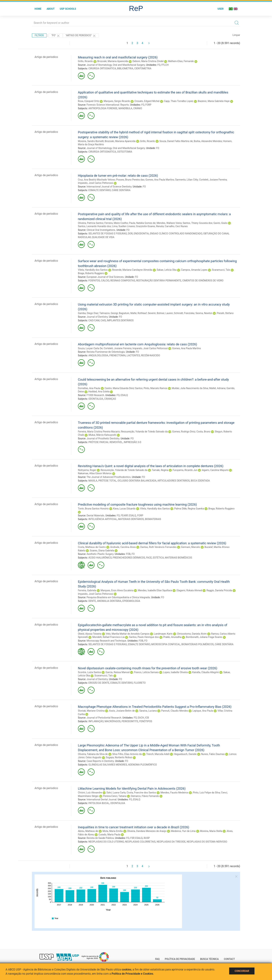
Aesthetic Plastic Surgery (100, 554)
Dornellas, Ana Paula (89, 388)
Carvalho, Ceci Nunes (176, 226)
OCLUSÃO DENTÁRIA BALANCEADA (137, 481)
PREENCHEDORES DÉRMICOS (129, 558)
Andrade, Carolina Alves (123, 547)
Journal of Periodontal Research (104, 718)
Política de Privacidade (180, 959)
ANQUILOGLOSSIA (98, 355)
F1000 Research (95, 395)
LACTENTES (133, 355)
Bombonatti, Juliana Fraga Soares (204, 637)
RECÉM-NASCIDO (150, 355)
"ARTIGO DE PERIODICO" (81, 36)
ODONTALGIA (96, 399)
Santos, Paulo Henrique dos (144, 637)
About (51, 9)
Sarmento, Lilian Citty (187, 180)
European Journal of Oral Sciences (105, 277)
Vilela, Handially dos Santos (93, 270)
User (221, 9)
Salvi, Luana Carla (116, 793)
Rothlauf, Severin (147, 313)
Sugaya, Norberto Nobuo (119, 757)
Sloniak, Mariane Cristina (91, 711)
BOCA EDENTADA (200, 481)
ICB (147, 718)
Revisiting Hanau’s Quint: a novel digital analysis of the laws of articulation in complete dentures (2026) (151, 466)
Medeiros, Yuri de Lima (183, 831)
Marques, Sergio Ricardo (117, 101)
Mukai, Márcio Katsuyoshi (103, 435)
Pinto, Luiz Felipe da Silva (206, 793)
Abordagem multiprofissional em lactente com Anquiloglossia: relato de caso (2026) (137, 344)
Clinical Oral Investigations (101, 230)
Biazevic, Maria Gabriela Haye (214, 101)
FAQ (157, 959)
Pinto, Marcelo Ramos (155, 388)
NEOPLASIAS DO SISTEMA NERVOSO (207, 842)
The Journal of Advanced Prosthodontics (109, 477)
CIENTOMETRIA (143, 68)
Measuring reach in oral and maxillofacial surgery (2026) (118, 57)
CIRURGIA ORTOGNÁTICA (102, 68)
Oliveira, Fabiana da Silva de (93, 754)
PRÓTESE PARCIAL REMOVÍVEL (106, 442)
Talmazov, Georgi (109, 313)
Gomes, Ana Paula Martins (160, 180)
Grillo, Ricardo (85, 61)
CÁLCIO (105, 281)
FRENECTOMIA (117, 355)
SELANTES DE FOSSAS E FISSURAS (108, 234)
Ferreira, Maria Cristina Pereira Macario (99, 432)
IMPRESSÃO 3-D (132, 442)
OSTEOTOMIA (125, 152)
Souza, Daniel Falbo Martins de (176, 141)
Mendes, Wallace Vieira (169, 223)
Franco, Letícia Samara (146, 672)
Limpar (236, 35)
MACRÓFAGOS (113, 721)
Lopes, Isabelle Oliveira (175, 672)
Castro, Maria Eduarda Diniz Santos (124, 388)
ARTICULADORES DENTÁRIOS (174, 481)
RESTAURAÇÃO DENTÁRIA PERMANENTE (159, 281)
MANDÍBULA (125, 108)
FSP (132, 838)
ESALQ (124, 395)
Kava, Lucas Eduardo (124, 509)
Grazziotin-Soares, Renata (150, 226)
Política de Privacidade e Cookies (132, 974)
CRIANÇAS (110, 399)
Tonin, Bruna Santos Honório (93, 509)
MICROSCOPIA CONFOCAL (166, 644)
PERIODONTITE (130, 721)
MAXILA (93, 481)
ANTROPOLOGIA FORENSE (103, 108)
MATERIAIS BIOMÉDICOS (179, 558)
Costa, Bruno (203, 432)
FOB (128, 554)
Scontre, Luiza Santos (90, 672)
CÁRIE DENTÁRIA (121, 190)
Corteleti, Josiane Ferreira (213, 180)
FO (159, 65)
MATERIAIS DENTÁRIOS (131, 519)
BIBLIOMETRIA (125, 68)
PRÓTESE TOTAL (107, 481)
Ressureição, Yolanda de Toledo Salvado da (144, 432)
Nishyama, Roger (87, 470)
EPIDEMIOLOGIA (131, 601)
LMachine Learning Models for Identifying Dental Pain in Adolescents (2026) (132, 788)
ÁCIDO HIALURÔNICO (100, 558)
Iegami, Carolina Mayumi (215, 470)
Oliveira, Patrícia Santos (91, 223)
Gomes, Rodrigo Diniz (184, 432)
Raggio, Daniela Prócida (219, 590)
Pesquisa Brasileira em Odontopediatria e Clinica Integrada (118, 597)
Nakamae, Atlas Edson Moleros (95, 473)
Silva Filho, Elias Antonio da (127, 754)
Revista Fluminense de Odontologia (106, 352)
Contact (229, 959)
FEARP (124, 515)
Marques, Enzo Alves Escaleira (117, 590)
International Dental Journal (101, 800)
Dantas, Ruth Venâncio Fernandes (158, 547)
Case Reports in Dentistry (100, 761)
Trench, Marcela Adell (158, 754)
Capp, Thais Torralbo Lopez (179, 101)
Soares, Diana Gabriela (102, 551)
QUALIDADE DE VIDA (103, 237)
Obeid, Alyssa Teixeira (90, 634)
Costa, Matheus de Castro (92, 547)
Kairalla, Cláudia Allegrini (205, 672)
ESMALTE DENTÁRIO (100, 190)
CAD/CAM (94, 320)
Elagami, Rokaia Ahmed (189, 590)
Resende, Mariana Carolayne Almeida (132, 270)
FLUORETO (140, 683)
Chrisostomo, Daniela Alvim (192, 634)
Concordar (242, 971)
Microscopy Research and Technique (106, 641)
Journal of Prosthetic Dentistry (103, 439)
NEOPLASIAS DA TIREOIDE (171, 842)
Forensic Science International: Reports (108, 105)
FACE (149, 558)
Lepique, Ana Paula (203, 711)
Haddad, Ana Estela (99, 392)
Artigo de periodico (46, 57)
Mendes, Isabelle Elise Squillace (155, 590)
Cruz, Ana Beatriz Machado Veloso (96, 180)
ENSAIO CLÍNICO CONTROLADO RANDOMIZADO (176, 234)
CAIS (103, 320)
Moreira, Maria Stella (211, 831)
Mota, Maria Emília (113, 831)
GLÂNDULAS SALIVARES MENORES (108, 765)
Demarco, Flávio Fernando (145, 796)
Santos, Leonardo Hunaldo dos (94, 226)
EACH (141, 718)
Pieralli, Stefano (225, 313)
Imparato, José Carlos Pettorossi (95, 183)
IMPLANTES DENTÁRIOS (120, 320)
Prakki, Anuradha (172, 637)
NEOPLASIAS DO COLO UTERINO (106, 842)
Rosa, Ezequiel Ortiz (89, 101)
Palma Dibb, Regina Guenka (189, 509)
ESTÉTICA (158, 558)
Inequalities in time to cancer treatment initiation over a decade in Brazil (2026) (133, 827)
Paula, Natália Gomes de (142, 223)
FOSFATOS (94, 281)
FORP (148, 105)
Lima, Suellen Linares (124, 226)
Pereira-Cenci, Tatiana (115, 796)
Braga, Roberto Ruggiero (91, 273)
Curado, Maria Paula (109, 835)
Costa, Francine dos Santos (141, 793)
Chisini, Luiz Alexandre (90, 793)
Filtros (39, 35)
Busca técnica (209, 959)
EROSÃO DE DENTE (99, 683)
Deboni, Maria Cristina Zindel (148, 61)
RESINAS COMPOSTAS (123, 281)
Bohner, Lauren (165, 313)
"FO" (56, 36)
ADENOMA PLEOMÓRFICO (142, 765)
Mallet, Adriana (217, 388)
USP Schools (68, 9)
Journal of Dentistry (97, 317)
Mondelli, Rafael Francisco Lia (108, 637)
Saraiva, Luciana (148, 711)
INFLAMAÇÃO (96, 721)
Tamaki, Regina (160, 470)
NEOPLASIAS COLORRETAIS (140, 842)
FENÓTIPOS (146, 721)
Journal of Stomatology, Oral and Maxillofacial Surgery (116, 65)
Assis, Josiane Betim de (122, 711)
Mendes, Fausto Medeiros (174, 793)
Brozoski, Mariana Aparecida (113, 61)
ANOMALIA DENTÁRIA (109, 601)
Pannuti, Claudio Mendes (175, 711)
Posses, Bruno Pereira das (130, 180)
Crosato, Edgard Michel (147, 101)
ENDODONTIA (141, 234)
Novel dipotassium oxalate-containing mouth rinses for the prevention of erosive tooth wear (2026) (148, 668)
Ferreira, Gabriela (87, 590)
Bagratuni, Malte (128, 313)
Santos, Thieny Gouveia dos (197, 223)
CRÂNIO (138, 108)
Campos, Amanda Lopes (194, 270)
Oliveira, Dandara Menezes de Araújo (147, 831)
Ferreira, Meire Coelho (116, 223)
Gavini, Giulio (220, 223)
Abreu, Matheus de (88, 831)
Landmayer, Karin (163, 634)
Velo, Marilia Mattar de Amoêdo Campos (128, 634)
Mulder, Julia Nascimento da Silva (190, 388)
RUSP (147, 838)
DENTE (92, 601)
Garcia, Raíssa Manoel (118, 672)
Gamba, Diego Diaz (88, 313)
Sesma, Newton (204, 313)
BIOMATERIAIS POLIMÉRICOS (198, 644)
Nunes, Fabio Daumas (213, 754)
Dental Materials (95, 515)
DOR (130, 234)
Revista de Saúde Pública (100, 838)
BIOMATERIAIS (153, 519)
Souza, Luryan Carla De (90, 348)
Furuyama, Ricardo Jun (185, 470)
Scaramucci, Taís (221, 270)
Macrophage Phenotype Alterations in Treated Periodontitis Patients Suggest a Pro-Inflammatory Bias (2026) (155, 707)
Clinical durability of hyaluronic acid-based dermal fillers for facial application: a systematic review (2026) (152, 543)
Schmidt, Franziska (184, 313)
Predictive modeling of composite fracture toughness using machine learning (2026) (137, 504)
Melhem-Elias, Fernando (181, 61)
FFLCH (165, 65)
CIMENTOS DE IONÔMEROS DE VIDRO (203, 281)
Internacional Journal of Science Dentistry (109, 187)
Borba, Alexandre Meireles (208, 141)
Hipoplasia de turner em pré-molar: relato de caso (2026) (118, 176)
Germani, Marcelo (191, 547)
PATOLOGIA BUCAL (99, 803)
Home (38, 9)
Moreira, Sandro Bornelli (91, 141)
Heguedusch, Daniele (185, 754)
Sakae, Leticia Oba (167, 270)
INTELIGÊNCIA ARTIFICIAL (103, 519)
